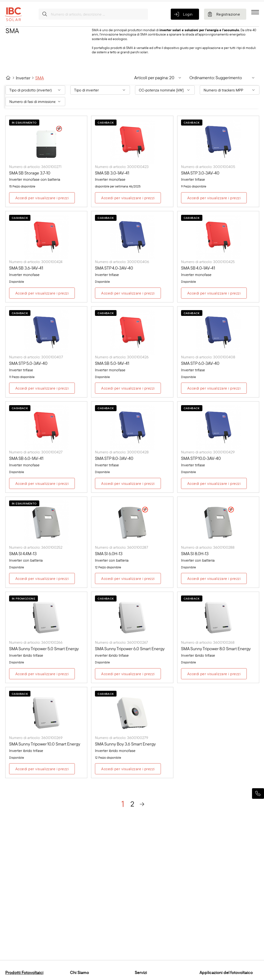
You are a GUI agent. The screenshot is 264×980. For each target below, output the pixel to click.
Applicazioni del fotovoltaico (226, 972)
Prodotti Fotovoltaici (24, 972)
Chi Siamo (79, 972)
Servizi (141, 972)
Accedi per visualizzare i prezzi (42, 198)
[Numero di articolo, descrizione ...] (93, 14)
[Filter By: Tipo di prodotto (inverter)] (35, 90)
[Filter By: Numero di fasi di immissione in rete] (35, 102)
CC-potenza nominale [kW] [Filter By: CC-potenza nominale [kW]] (161, 90)
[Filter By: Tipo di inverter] (100, 90)
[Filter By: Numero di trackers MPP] (230, 90)
